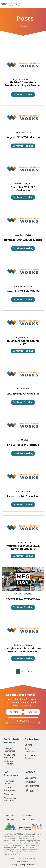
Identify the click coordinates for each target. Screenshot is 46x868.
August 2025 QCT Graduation (23, 138)
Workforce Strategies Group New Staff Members (23, 548)
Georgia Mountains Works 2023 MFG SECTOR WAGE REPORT (23, 650)
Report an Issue (29, 819)
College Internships (10, 750)
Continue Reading (23, 95)
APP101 (28, 745)
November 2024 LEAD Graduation (23, 189)
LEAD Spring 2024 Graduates (23, 394)
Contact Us (30, 778)
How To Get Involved (10, 782)
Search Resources (30, 750)
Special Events (32, 786)
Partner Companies (10, 789)
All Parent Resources (9, 763)
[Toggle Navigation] (42, 4)
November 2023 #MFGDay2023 (23, 599)
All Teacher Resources (30, 757)
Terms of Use (28, 815)
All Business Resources (10, 799)
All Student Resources (9, 756)
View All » (25, 26)
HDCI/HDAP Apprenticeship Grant (23, 343)
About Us (9, 794)
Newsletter (30, 782)
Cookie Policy (9, 819)
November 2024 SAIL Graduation (23, 240)
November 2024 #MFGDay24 (23, 291)
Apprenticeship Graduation (23, 496)
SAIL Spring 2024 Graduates (23, 445)
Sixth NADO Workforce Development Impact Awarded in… (23, 86)
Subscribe (23, 721)
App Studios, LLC (29, 865)
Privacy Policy (9, 815)
